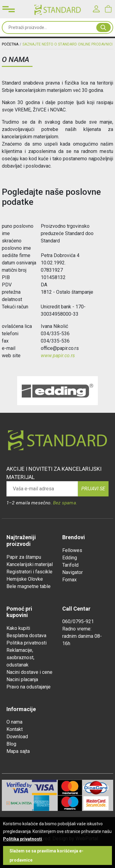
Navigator (73, 572)
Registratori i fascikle (29, 572)
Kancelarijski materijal (30, 564)
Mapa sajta (18, 751)
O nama (14, 722)
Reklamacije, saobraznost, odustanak (20, 657)
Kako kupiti (18, 628)
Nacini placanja (22, 679)
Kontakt (15, 729)
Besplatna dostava (26, 636)
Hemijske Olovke (25, 579)
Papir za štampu (24, 557)
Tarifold (70, 565)
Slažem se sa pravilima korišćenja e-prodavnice (46, 855)
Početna (10, 44)
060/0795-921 (78, 621)
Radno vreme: (77, 629)
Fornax (69, 580)
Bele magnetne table (29, 586)
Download (17, 737)
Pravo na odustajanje (29, 687)
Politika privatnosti (27, 643)
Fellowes (72, 550)
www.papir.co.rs (58, 356)
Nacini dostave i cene (29, 672)
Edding (70, 558)
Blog (11, 744)
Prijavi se (93, 489)
